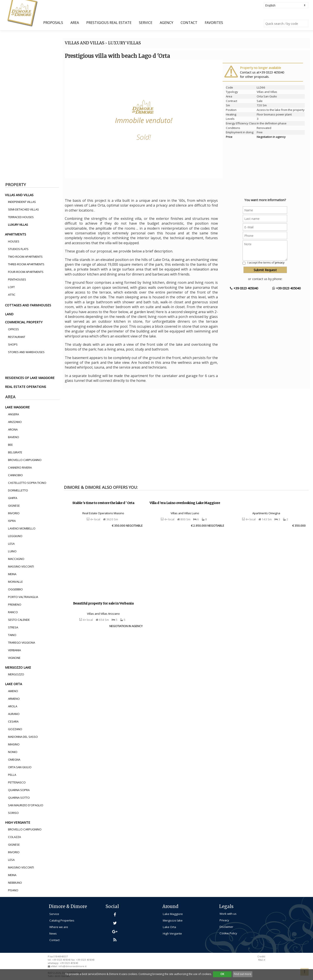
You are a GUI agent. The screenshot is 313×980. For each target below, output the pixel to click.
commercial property (24, 322)
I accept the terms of (266, 262)
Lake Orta (169, 927)
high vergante (18, 822)
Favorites (214, 23)
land (9, 314)
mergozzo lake (18, 667)
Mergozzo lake (173, 920)
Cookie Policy (228, 933)
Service (146, 23)
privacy (280, 262)
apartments (16, 234)
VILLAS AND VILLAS (85, 43)
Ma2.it (262, 960)
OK (222, 974)
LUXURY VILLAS (124, 43)
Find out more (243, 974)
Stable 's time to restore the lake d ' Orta (103, 503)
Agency (166, 23)
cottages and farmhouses (28, 305)
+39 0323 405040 (244, 288)
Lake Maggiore (173, 914)
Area (75, 23)
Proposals (53, 23)
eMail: (55, 966)
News (53, 933)
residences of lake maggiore (30, 378)
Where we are (59, 927)
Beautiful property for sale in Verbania (103, 603)
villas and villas (19, 195)
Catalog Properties (62, 920)
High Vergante (172, 933)
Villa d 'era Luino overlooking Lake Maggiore (185, 503)
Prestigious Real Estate (109, 23)
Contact (189, 23)
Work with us (228, 914)
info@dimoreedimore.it (72, 966)
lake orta (13, 684)
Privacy (224, 920)
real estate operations (26, 387)
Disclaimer (226, 927)
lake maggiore (17, 407)
